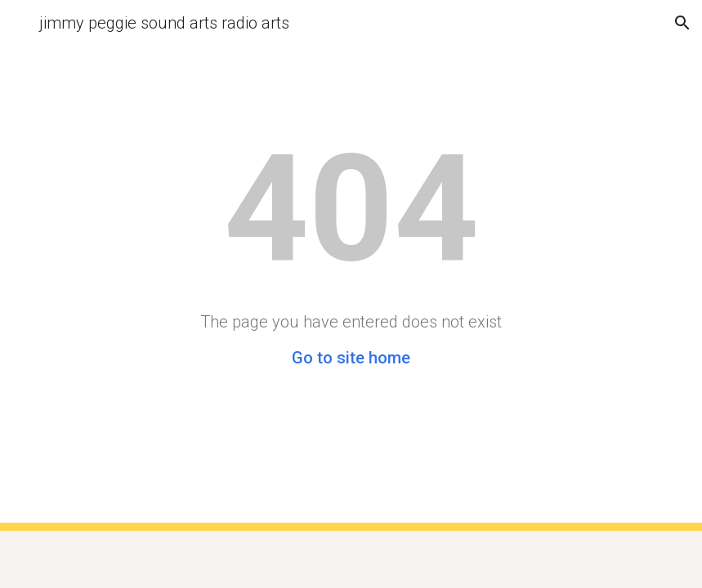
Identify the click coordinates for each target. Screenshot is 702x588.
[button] (20, 22)
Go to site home (351, 358)
